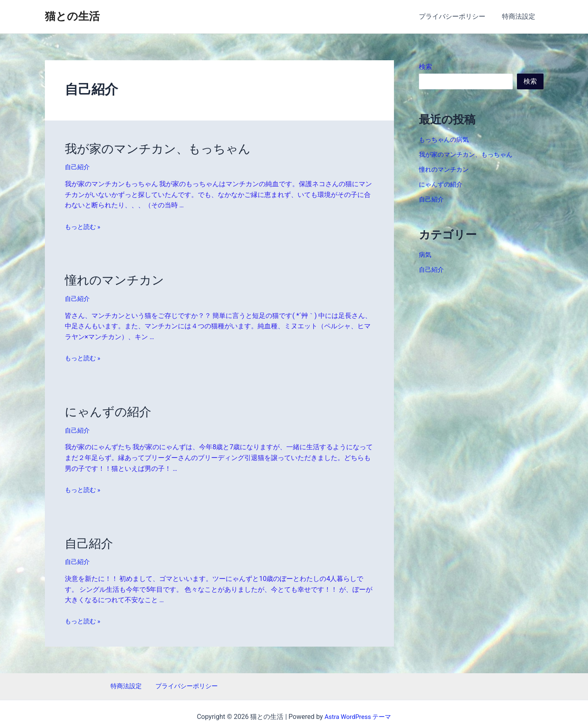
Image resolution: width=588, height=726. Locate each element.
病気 (426, 255)
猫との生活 (72, 16)
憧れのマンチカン (109, 278)
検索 (426, 67)
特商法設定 (520, 16)
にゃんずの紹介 (104, 407)
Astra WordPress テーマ (358, 710)
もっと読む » (84, 225)
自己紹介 (78, 166)
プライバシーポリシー (457, 16)
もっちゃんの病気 (445, 139)
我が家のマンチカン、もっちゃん (148, 148)
